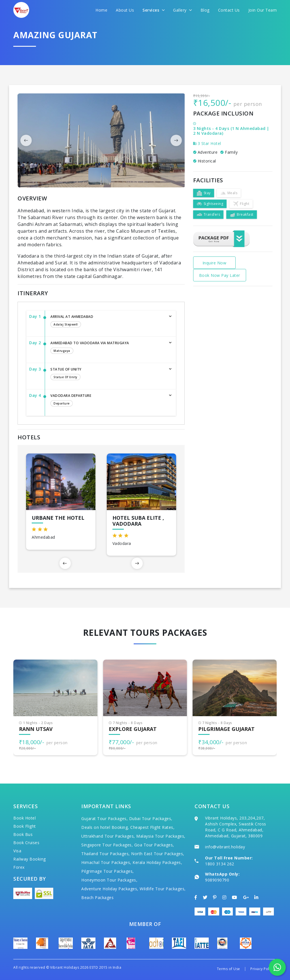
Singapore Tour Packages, (107, 845)
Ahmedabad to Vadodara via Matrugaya (107, 348)
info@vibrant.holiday (225, 847)
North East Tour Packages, (158, 854)
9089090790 (217, 880)
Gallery (183, 10)
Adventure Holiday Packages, (110, 889)
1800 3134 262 (220, 864)
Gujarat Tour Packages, (105, 819)
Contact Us (229, 10)
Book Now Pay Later (220, 275)
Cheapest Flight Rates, (152, 827)
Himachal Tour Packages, (106, 862)
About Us (125, 10)
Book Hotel (24, 818)
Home (101, 10)
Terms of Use (229, 969)
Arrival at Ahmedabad (107, 322)
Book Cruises (26, 843)
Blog (205, 10)
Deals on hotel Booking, (105, 827)
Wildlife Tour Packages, (163, 889)
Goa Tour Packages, (154, 845)
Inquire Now (215, 263)
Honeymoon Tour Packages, (109, 880)
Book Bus (23, 834)
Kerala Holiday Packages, (157, 862)
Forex (19, 867)
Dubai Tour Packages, (151, 819)
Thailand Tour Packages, (106, 854)
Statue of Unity (107, 374)
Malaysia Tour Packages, (161, 836)
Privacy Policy (262, 969)
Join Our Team (263, 10)
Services (153, 10)
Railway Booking (30, 859)
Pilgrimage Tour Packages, (108, 871)
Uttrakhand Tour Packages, (108, 836)
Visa (17, 851)
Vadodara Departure (107, 401)
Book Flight (25, 826)
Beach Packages (97, 897)
